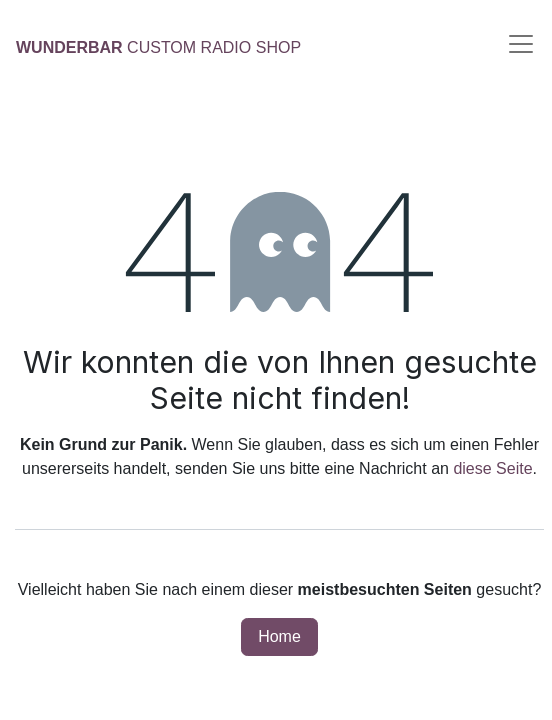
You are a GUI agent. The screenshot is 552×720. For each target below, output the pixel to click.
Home (279, 636)
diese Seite (492, 468)
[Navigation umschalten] (521, 44)
